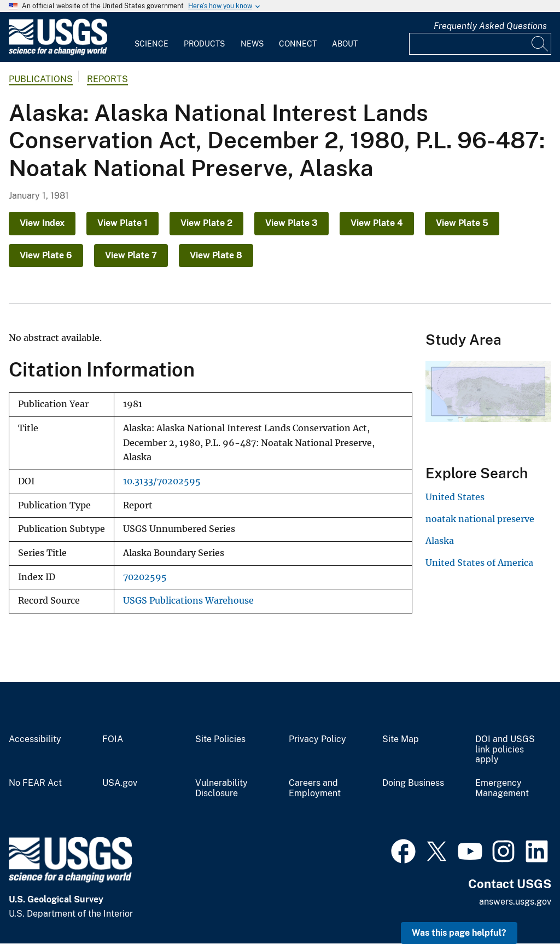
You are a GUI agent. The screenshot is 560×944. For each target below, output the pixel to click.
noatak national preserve (480, 519)
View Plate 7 (131, 255)
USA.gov (120, 783)
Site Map (401, 739)
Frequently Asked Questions (490, 26)
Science (151, 44)
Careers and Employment (315, 788)
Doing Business (413, 783)
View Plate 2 (206, 223)
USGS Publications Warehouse (188, 601)
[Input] (480, 44)
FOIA (113, 739)
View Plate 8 (216, 255)
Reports (107, 79)
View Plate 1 (122, 223)
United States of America (479, 563)
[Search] (540, 44)
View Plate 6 (46, 255)
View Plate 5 (462, 223)
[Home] (58, 53)
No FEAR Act (35, 783)
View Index (42, 223)
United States (455, 497)
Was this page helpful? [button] (459, 933)
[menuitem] (151, 37)
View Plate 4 (377, 223)
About (345, 44)
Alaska (440, 541)
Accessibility (35, 739)
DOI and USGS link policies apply (505, 750)
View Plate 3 (291, 223)
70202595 (145, 577)
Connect (298, 44)
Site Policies (220, 739)
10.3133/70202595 (162, 481)
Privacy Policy (317, 739)
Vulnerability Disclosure (221, 788)
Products (204, 44)
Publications (41, 79)
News (252, 44)
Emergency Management (502, 788)
